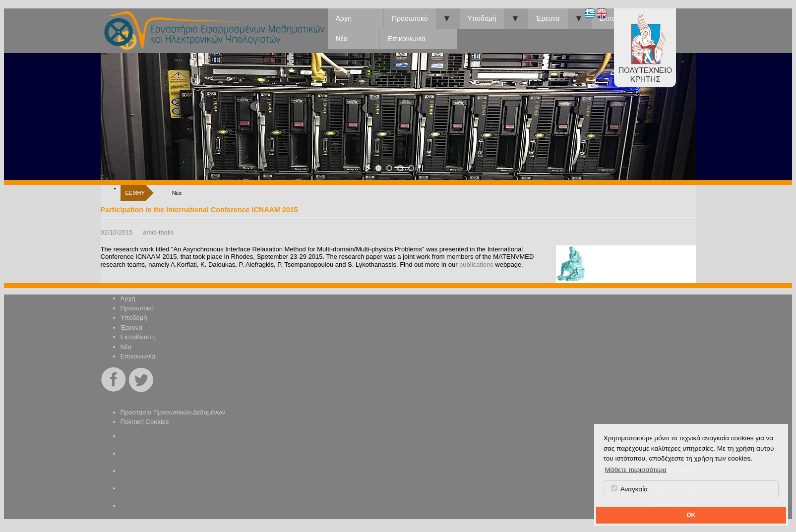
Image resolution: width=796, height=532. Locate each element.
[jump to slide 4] (411, 168)
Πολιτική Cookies (145, 422)
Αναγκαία (629, 489)
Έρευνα (548, 18)
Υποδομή (482, 18)
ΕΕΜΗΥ (135, 193)
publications (476, 265)
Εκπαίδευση (138, 337)
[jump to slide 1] (378, 168)
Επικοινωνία (407, 39)
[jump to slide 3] (400, 168)
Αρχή (344, 18)
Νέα (342, 39)
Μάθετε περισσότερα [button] (636, 470)
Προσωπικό (410, 18)
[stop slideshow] (421, 168)
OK (691, 515)
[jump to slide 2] (389, 168)
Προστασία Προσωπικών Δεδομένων (173, 412)
